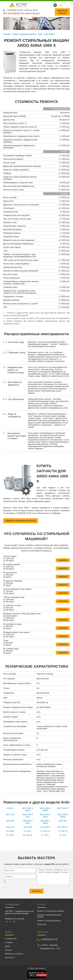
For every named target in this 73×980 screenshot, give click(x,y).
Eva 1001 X (63, 827)
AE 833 (10, 808)
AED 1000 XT (63, 808)
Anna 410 (10, 827)
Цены (8, 946)
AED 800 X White (45, 822)
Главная (7, 34)
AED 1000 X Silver (28, 809)
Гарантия (42, 925)
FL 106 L (45, 835)
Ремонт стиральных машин (24, 34)
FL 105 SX (28, 835)
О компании (11, 939)
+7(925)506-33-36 (14, 10)
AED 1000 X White (45, 809)
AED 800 (10, 821)
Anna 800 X (45, 827)
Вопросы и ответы (14, 954)
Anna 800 (28, 827)
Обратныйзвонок (62, 12)
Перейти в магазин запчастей (21, 521)
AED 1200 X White (63, 816)
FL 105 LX (63, 831)
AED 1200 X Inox (28, 816)
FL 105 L (28, 831)
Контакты (10, 958)
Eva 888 (10, 831)
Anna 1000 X (50, 34)
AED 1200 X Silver (45, 816)
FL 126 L (63, 835)
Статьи (8, 950)
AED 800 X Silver (28, 822)
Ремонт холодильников (49, 921)
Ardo (40, 34)
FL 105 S (10, 835)
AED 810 (63, 821)
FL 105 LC (45, 831)
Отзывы (9, 943)
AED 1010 (10, 815)
